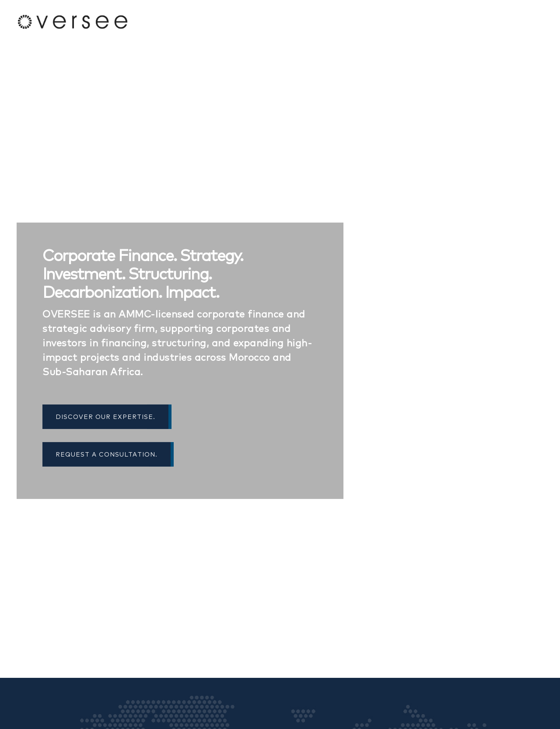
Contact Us (522, 22)
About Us (453, 22)
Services (486, 22)
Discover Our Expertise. (107, 417)
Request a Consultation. (108, 454)
